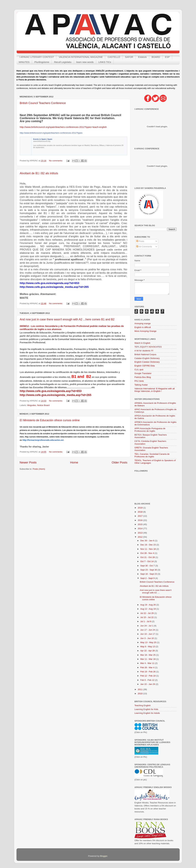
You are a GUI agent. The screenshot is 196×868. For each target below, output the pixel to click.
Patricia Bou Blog (143, 377)
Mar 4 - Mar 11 (148, 663)
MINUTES (24, 62)
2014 (140, 529)
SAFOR (129, 57)
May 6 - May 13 (148, 647)
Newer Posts (28, 462)
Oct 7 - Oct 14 (147, 561)
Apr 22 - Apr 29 (148, 651)
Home (74, 462)
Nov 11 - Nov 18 (148, 549)
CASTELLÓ (114, 57)
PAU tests (139, 381)
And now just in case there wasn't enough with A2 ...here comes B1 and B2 (67, 319)
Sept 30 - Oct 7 (148, 566)
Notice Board (43, 405)
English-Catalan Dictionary (147, 362)
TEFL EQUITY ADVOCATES (148, 347)
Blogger (104, 856)
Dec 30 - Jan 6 (148, 541)
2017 (140, 516)
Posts (140, 241)
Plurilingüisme (42, 62)
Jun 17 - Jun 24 (148, 630)
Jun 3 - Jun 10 (147, 638)
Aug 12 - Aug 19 (148, 609)
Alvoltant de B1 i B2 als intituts (39, 173)
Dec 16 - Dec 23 (148, 545)
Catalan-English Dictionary (147, 358)
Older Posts (120, 462)
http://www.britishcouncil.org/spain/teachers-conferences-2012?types (51, 133)
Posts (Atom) (39, 469)
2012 (140, 537)
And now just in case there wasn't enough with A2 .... (156, 591)
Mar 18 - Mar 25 (148, 655)
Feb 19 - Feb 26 (148, 672)
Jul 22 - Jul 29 (147, 613)
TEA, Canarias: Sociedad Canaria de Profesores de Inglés (152, 455)
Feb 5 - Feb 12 (148, 680)
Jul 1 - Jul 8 (146, 621)
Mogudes (32, 405)
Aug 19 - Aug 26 (148, 605)
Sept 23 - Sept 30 (149, 570)
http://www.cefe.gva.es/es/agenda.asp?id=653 (51, 391)
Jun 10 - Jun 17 (148, 634)
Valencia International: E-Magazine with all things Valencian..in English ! (155, 390)
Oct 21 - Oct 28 (148, 557)
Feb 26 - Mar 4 (148, 667)
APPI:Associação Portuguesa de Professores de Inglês (150, 430)
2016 (140, 520)
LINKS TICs (105, 62)
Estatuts (142, 57)
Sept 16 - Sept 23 (149, 574)
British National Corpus (145, 354)
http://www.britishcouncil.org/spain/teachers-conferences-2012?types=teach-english (63, 127)
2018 (140, 512)
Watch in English (142, 343)
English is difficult (143, 327)
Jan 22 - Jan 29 (148, 684)
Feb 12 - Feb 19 (148, 676)
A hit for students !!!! (144, 351)
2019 (140, 508)
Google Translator (143, 373)
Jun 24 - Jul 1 (147, 626)
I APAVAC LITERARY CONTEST (37, 57)
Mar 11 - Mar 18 (148, 659)
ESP (167, 57)
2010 (140, 694)
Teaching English (143, 705)
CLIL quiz (139, 370)
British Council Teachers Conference (43, 103)
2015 (140, 524)
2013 (140, 533)
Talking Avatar (141, 385)
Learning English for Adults (147, 713)
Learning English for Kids (146, 709)
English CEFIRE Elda (145, 366)
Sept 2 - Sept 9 (148, 578)
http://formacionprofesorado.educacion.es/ (43, 440)
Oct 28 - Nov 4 (148, 553)
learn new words (85, 62)
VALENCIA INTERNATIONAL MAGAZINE (81, 57)
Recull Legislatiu (63, 62)
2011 (140, 689)
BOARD (156, 57)
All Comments (144, 247)
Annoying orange (143, 323)
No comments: (56, 161)
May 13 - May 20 (149, 642)
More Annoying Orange (146, 331)
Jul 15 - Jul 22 (147, 617)
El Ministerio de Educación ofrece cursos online (50, 420)
